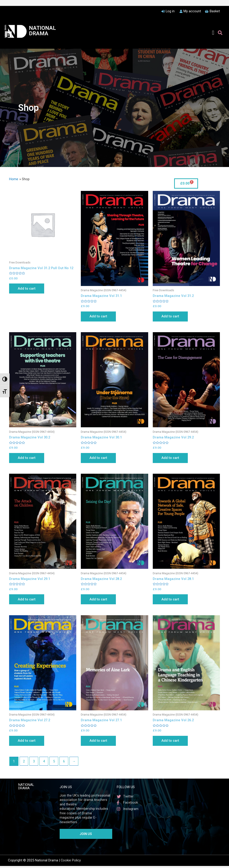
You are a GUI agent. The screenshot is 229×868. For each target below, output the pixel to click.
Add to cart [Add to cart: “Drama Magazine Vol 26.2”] (172, 743)
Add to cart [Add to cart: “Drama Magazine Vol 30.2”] (28, 459)
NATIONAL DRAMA (42, 31)
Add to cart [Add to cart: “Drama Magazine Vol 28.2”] (100, 601)
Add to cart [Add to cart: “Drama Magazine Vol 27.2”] (28, 743)
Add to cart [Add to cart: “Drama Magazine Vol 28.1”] (172, 601)
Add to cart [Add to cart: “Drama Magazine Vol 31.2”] (172, 317)
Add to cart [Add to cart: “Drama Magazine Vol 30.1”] (100, 459)
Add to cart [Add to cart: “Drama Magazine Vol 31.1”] (100, 317)
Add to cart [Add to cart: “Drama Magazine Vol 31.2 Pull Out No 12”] (28, 289)
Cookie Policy (71, 863)
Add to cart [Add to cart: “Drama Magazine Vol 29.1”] (28, 601)
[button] (213, 33)
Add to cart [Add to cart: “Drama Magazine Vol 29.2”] (172, 459)
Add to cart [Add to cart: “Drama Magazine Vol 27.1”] (100, 743)
